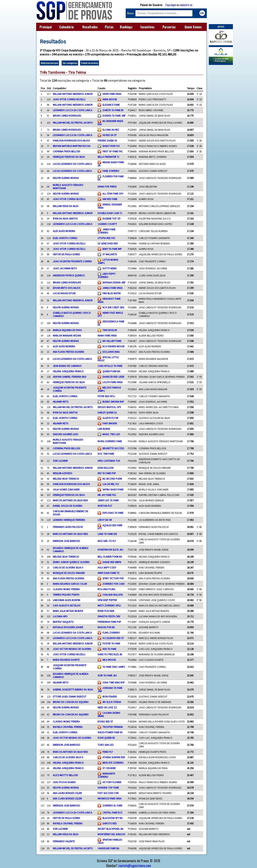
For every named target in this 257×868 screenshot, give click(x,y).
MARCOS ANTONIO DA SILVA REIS (70, 500)
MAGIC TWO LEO (111, 434)
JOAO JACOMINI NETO (65, 268)
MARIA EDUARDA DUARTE (66, 660)
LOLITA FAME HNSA (112, 382)
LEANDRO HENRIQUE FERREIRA (69, 520)
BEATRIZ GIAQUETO (63, 622)
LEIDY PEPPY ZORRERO (107, 275)
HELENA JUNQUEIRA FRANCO (68, 371)
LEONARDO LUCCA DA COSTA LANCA (72, 110)
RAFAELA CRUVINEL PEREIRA (68, 727)
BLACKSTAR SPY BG (113, 818)
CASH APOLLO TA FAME (110, 366)
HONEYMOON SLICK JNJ (110, 550)
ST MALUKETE (110, 254)
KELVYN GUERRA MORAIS (66, 178)
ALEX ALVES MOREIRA (64, 231)
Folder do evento (90, 63)
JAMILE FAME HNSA (112, 288)
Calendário (66, 27)
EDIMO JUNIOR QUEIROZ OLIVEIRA (71, 562)
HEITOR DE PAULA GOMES (66, 254)
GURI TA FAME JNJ (107, 675)
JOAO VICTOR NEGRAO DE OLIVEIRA (72, 649)
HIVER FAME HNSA (112, 94)
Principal (46, 27)
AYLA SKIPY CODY (107, 567)
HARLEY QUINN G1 (107, 412)
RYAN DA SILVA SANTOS (65, 219)
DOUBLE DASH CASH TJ (110, 213)
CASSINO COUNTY (107, 224)
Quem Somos (193, 27)
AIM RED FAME (110, 199)
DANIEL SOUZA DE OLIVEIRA (68, 506)
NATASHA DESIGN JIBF (114, 282)
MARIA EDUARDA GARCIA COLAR (70, 584)
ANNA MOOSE (110, 99)
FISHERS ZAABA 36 (107, 141)
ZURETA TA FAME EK (113, 110)
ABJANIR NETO (61, 402)
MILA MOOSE (109, 660)
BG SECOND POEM (112, 479)
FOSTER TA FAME (111, 643)
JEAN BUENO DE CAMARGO (67, 366)
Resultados (90, 27)
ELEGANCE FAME (111, 105)
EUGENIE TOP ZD (111, 219)
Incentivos (147, 27)
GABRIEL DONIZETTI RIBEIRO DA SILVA (73, 689)
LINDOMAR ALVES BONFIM (66, 600)
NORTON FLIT (105, 506)
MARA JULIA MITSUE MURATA (68, 611)
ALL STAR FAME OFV (113, 194)
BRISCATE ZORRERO (113, 763)
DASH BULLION (106, 468)
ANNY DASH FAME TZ (109, 573)
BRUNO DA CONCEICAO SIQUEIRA (71, 702)
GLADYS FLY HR (110, 418)
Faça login (171, 5)
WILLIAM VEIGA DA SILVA (66, 206)
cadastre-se (186, 5)
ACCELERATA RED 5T (113, 638)
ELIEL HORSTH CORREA (65, 238)
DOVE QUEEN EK (106, 738)
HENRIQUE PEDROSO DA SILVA (69, 157)
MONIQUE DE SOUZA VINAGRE (69, 573)
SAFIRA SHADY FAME (113, 489)
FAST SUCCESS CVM (108, 793)
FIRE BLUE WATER (112, 293)
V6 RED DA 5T (110, 135)
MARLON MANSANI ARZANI (67, 336)
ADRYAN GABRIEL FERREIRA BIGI (69, 377)
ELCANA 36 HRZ (111, 130)
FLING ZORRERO (111, 633)
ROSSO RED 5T (105, 721)
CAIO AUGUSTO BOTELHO (67, 605)
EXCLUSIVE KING (111, 352)
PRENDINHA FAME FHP (109, 622)
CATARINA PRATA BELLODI (66, 151)
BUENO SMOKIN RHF (113, 402)
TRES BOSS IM (110, 330)
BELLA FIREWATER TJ (108, 157)
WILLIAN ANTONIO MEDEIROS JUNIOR (73, 94)
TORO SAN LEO (106, 745)
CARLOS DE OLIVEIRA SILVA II (68, 567)
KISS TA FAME (109, 649)
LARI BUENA (104, 429)
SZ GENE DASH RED (108, 243)
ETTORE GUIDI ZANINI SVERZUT (70, 697)
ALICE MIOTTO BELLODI (65, 775)
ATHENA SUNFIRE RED (114, 757)
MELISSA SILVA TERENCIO (66, 479)
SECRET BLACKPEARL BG (111, 829)
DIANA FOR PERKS (107, 187)
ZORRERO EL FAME (112, 805)
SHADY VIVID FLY (111, 146)
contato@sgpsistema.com (135, 866)
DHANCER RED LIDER (113, 377)
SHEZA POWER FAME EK (110, 732)
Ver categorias (70, 63)
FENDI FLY (108, 752)
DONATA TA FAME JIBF (114, 116)
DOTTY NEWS (109, 268)
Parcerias (169, 27)
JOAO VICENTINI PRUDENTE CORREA (72, 261)
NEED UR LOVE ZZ (107, 707)
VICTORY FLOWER (112, 782)
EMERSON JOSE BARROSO (66, 541)
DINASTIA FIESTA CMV (109, 616)
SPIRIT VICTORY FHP (113, 578)
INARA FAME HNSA (107, 336)
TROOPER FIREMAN (113, 727)
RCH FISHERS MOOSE (113, 346)
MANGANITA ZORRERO (106, 775)
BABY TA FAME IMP (112, 249)
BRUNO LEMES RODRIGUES (67, 116)
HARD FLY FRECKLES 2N (110, 654)
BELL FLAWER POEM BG (110, 557)
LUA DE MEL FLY (111, 484)
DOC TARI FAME (106, 454)
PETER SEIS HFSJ (106, 396)
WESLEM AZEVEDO (63, 473)
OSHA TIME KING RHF (114, 682)
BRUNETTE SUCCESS (113, 448)
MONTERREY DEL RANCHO (111, 834)
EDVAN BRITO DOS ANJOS (67, 288)
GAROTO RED (110, 823)
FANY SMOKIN (110, 423)
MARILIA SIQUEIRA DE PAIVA (67, 330)
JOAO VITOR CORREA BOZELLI (69, 99)
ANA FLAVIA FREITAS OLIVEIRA (68, 352)
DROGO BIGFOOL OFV (109, 407)
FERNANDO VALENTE (64, 841)
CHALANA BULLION (113, 595)
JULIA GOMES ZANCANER (66, 489)
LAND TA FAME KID (107, 534)
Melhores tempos (49, 63)
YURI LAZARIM (60, 461)
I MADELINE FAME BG (108, 848)
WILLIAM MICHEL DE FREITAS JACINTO (73, 123)
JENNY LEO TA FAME (108, 500)
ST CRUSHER (109, 768)
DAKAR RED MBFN (112, 562)
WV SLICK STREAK (112, 702)
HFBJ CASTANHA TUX (109, 461)
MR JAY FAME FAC (107, 495)
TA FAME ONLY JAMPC (114, 667)
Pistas (109, 27)
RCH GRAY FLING (106, 589)
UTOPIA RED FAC (107, 238)
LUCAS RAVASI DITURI (64, 293)
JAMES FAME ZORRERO (107, 231)
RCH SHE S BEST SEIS (113, 307)
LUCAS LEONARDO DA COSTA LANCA (72, 164)
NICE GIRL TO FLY (107, 541)
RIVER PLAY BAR (106, 611)
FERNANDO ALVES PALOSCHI (68, 527)
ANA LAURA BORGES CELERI (67, 793)
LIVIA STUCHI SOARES (64, 782)
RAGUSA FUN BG (106, 627)
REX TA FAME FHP (107, 473)
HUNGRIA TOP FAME (108, 788)
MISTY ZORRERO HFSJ (109, 605)
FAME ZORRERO (111, 171)
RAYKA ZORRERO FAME (110, 441)
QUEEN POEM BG (111, 371)
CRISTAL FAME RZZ (112, 813)
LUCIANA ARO (60, 616)
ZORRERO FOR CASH (113, 584)
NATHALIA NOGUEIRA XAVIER (68, 627)
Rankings (126, 27)
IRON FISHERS (110, 697)
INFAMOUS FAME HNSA (110, 798)
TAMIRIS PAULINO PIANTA (66, 595)
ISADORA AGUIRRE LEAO (66, 434)
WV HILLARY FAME (112, 341)
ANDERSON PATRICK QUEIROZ (69, 275)
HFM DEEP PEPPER (107, 600)
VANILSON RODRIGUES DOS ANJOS (71, 141)
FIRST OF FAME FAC (113, 151)
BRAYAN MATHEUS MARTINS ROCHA (72, 146)
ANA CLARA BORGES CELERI (67, 798)
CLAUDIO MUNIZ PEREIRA (66, 589)
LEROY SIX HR (105, 520)
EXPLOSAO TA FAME (113, 513)
